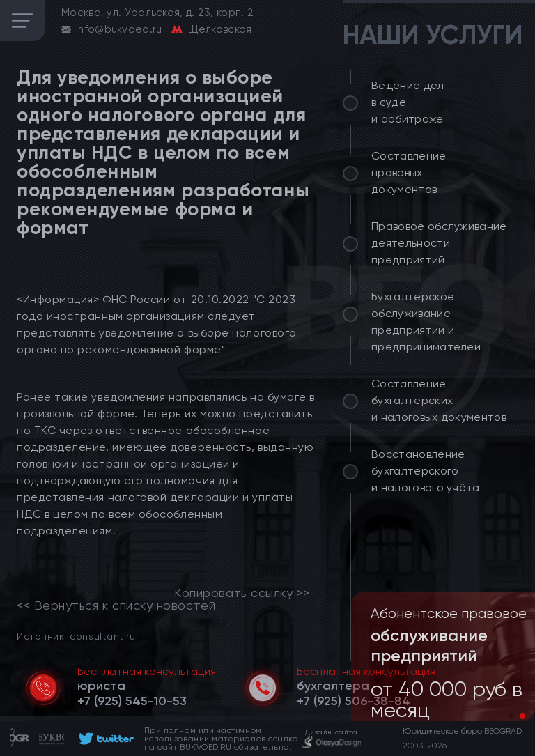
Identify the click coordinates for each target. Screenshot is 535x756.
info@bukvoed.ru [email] (119, 29)
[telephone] (132, 701)
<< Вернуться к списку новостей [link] (116, 605)
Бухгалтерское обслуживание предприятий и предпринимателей (426, 322)
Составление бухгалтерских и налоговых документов (439, 400)
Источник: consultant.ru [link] (76, 636)
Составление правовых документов (409, 172)
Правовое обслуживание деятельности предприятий (439, 243)
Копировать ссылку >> (242, 593)
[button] (511, 716)
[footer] (104, 739)
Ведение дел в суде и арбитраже (408, 102)
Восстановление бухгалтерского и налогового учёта (426, 471)
